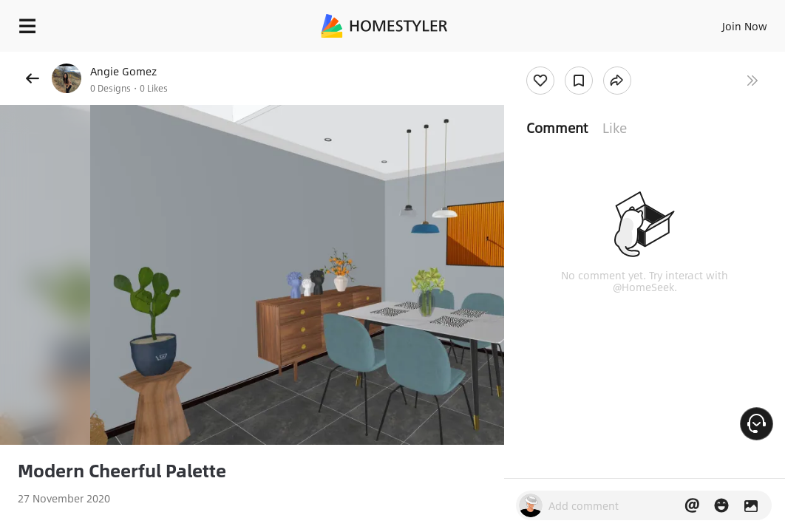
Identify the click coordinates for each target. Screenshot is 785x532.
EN (697, 22)
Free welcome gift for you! (568, 59)
